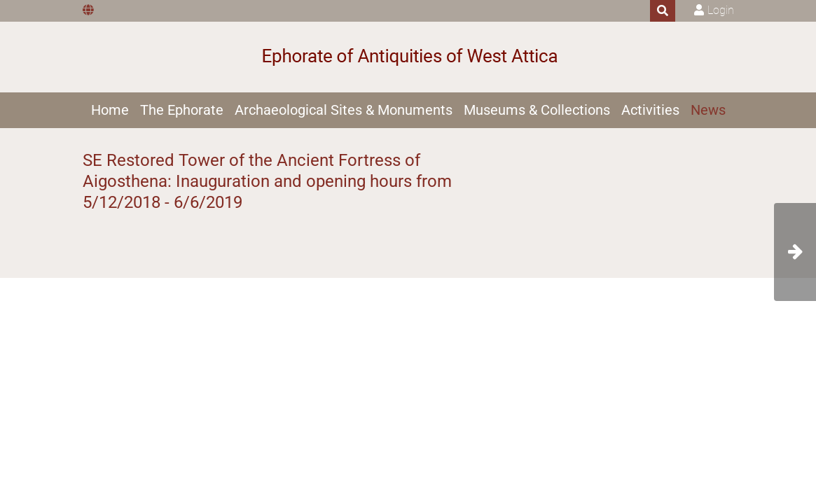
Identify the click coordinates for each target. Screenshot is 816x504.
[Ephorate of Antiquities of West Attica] (408, 57)
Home (110, 110)
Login (721, 10)
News (708, 110)
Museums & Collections (537, 110)
